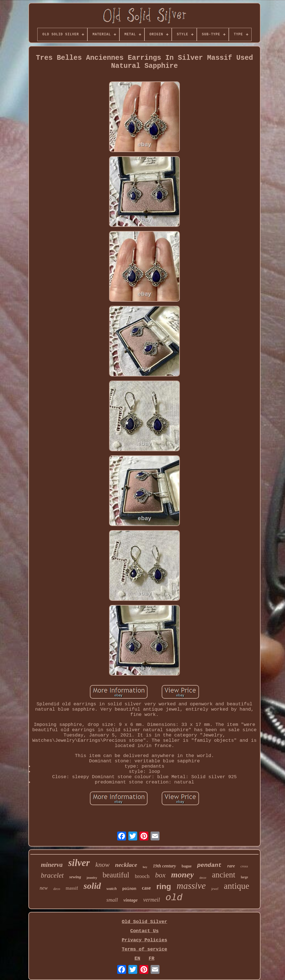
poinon (129, 889)
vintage (130, 900)
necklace (126, 865)
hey (145, 867)
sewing (75, 877)
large (244, 877)
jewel (215, 889)
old (174, 898)
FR (151, 958)
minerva (52, 865)
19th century (164, 866)
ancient (223, 875)
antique (236, 886)
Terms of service (144, 949)
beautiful (116, 875)
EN (137, 958)
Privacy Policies (144, 940)
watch (112, 889)
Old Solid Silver (144, 922)
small (112, 900)
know (103, 865)
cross (244, 866)
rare (231, 866)
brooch (142, 876)
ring (164, 886)
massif (72, 888)
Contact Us (144, 931)
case (146, 888)
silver (79, 863)
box (160, 875)
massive (191, 886)
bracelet (52, 875)
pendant (209, 865)
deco (57, 889)
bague (186, 866)
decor (203, 878)
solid (92, 886)
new (44, 888)
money (183, 874)
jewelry (92, 878)
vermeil (151, 900)
